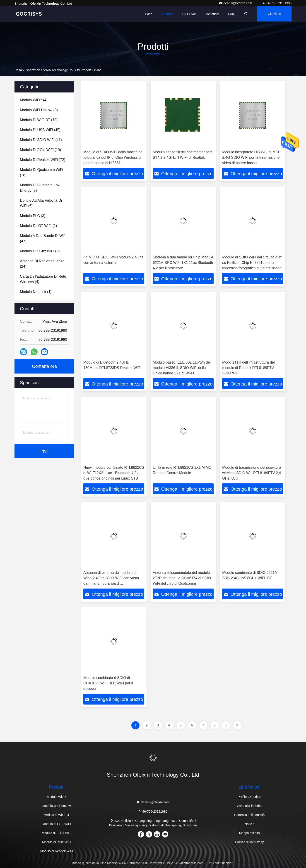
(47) (43, 238)
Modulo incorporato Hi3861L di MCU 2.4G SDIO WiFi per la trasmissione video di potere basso (251, 157)
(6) (41, 203)
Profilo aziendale (250, 797)
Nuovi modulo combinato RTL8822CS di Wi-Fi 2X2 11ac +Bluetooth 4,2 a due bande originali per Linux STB (114, 473)
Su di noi (187, 14)
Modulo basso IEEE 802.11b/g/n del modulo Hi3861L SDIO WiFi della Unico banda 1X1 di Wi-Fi (182, 368)
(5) (39, 110)
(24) (42, 264)
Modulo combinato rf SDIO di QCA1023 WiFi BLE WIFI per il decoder (108, 683)
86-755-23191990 (277, 3)
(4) (34, 100)
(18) (41, 172)
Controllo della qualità (249, 815)
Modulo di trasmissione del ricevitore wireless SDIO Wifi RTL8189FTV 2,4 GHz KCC (252, 473)
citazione (274, 14)
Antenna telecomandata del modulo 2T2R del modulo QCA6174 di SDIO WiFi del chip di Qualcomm (182, 578)
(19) (40, 150)
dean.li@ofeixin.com (236, 3)
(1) (38, 226)
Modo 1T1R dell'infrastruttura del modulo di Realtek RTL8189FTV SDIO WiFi (248, 368)
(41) (41, 140)
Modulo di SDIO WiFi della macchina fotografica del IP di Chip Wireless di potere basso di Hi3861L (113, 157)
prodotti (166, 14)
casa (18, 70)
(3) (33, 216)
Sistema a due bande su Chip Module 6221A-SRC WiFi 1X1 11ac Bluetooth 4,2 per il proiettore (183, 263)
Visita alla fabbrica (249, 806)
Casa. (148, 14)
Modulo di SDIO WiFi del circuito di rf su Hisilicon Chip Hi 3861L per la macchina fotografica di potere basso (252, 263)
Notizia (249, 824)
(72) (43, 160)
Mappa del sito (249, 833)
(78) (39, 120)
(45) (40, 130)
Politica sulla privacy (249, 842)
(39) (41, 251)
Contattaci (211, 14)
